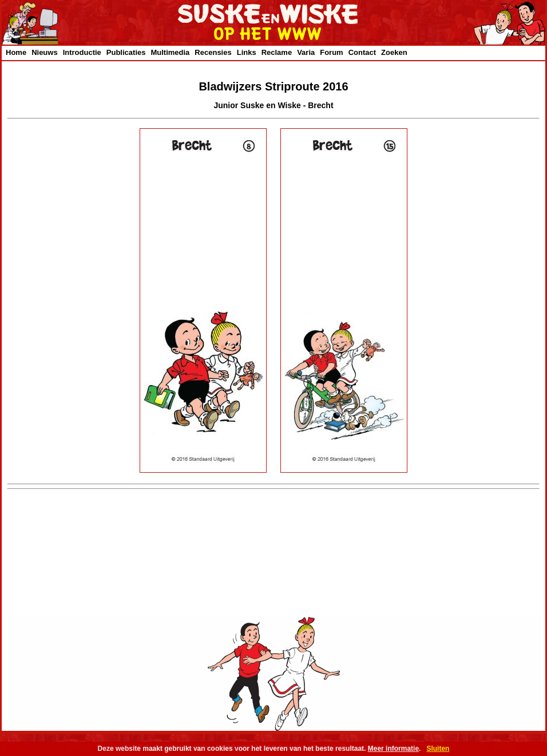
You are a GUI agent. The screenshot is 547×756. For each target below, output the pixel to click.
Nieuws (45, 52)
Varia (306, 52)
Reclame (277, 52)
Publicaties (126, 52)
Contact (362, 52)
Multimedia (170, 52)
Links (247, 52)
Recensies (213, 52)
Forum (331, 52)
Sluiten (438, 749)
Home (16, 52)
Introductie (82, 52)
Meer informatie (393, 749)
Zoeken (394, 52)
